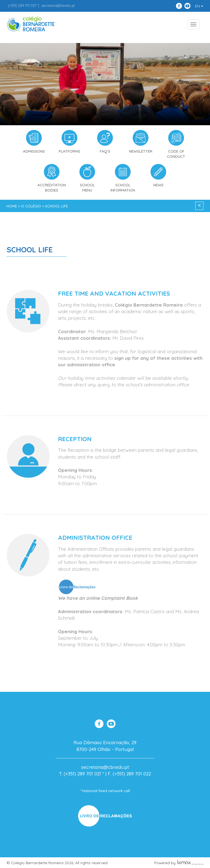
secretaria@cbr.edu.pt (58, 5)
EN (199, 6)
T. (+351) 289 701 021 (80, 774)
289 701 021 (22, 5)
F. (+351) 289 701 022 (129, 774)
